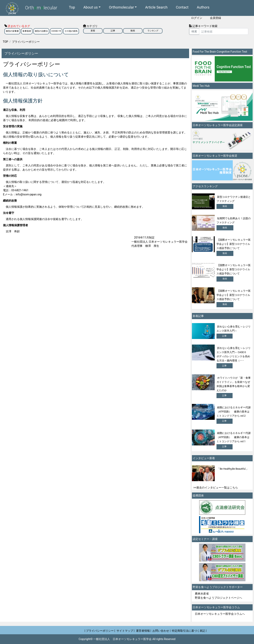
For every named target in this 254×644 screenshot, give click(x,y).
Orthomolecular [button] (121, 7)
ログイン (197, 18)
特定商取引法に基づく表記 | (189, 631)
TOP (5, 42)
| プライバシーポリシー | (100, 631)
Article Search (156, 7)
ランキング (153, 31)
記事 (113, 31)
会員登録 (216, 18)
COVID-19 (56, 31)
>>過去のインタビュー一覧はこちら (216, 488)
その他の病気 (71, 31)
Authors (203, 7)
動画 (133, 31)
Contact (182, 7)
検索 (194, 31)
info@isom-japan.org (29, 194)
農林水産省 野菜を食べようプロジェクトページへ (218, 596)
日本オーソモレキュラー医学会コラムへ (220, 614)
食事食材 (27, 31)
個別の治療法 (41, 31)
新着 (93, 31)
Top (72, 7)
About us (90, 7)
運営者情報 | (144, 631)
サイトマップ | (126, 631)
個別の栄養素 (12, 31)
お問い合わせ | (161, 631)
